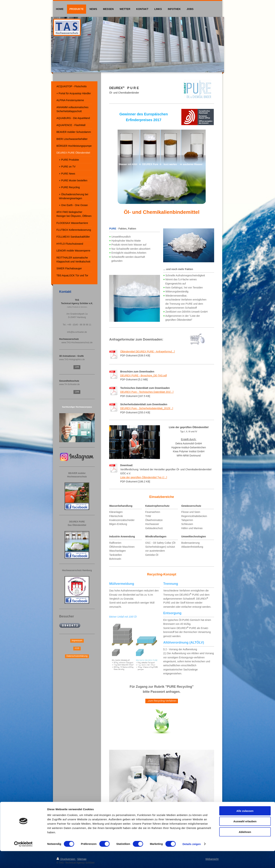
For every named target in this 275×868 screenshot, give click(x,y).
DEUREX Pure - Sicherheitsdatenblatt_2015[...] (147, 408)
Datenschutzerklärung (77, 656)
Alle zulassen (245, 828)
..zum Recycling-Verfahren (162, 701)
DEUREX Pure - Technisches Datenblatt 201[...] (147, 392)
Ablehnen (245, 849)
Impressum (77, 640)
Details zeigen (192, 861)
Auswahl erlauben (245, 838)
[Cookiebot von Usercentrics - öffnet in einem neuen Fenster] (23, 861)
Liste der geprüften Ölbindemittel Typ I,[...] (144, 477)
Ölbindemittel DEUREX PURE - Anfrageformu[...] (147, 352)
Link (77, 367)
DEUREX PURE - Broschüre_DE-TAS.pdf (143, 376)
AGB (77, 648)
